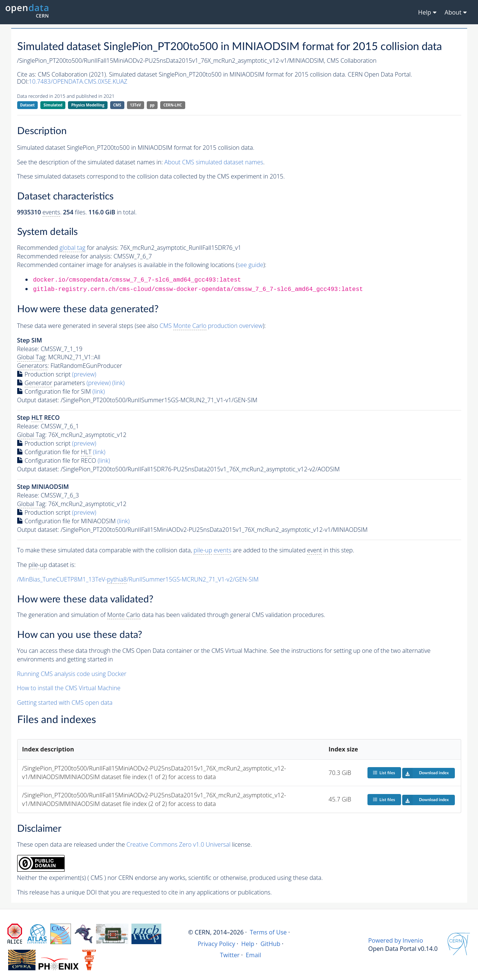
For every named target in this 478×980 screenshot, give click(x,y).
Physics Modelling (88, 105)
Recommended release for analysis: (65, 256)
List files (384, 773)
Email (253, 955)
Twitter (230, 955)
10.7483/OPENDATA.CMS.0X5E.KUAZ (78, 81)
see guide (250, 265)
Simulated (53, 105)
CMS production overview (211, 326)
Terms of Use (268, 932)
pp (152, 105)
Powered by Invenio (396, 940)
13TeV (136, 105)
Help (248, 944)
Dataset (27, 105)
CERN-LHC (173, 105)
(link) (118, 383)
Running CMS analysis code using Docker (72, 674)
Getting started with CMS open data (65, 703)
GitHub (270, 944)
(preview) (84, 374)
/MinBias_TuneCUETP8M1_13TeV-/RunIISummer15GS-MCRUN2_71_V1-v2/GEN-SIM (138, 579)
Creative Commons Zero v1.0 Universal (179, 844)
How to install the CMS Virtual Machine (69, 688)
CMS (117, 105)
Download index (426, 773)
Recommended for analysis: (68, 248)
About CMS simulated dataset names (214, 162)
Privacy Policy (216, 944)
